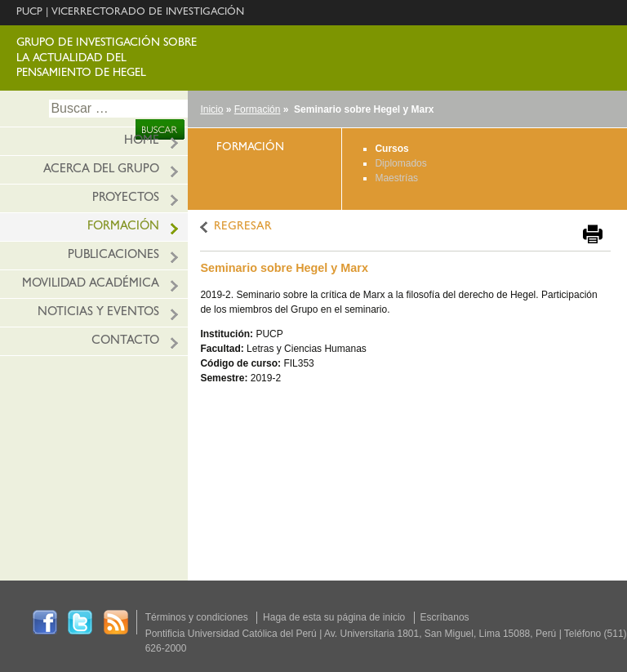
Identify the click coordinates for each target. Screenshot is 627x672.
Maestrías (396, 178)
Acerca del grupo (101, 170)
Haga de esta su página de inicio (334, 617)
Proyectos (126, 199)
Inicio (211, 109)
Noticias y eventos (98, 313)
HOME (142, 142)
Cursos (391, 149)
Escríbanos (445, 617)
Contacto (125, 342)
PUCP (29, 13)
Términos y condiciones (197, 617)
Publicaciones (113, 256)
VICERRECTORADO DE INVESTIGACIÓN (148, 13)
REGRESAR (243, 227)
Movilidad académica (91, 285)
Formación (123, 227)
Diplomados (400, 163)
